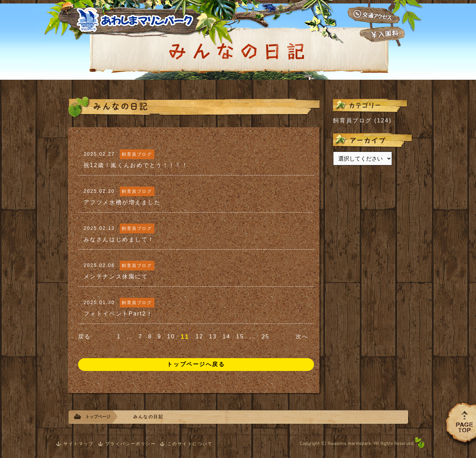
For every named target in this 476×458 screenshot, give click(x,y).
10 (171, 336)
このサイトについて (190, 444)
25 (266, 336)
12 (200, 336)
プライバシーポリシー (131, 444)
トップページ (98, 417)
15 (240, 336)
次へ (302, 336)
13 (213, 336)
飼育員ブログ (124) (362, 120)
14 (227, 336)
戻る (84, 336)
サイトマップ (79, 444)
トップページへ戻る (196, 364)
